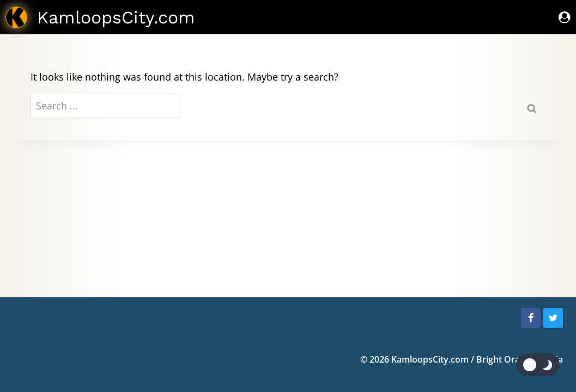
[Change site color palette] (538, 365)
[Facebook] (531, 318)
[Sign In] (565, 17)
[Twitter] (553, 318)
